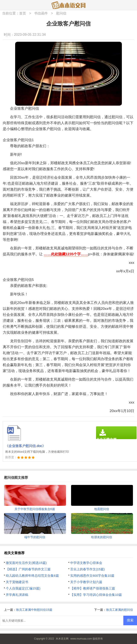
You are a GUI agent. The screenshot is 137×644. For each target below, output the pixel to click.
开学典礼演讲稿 (17, 595)
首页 (23, 13)
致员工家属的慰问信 (120, 610)
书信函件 (41, 13)
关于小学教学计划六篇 (86, 582)
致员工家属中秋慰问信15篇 (34, 610)
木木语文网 (62, 639)
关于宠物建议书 (17, 582)
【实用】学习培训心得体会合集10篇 (96, 595)
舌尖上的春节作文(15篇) (87, 569)
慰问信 (61, 13)
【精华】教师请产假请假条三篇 (93, 588)
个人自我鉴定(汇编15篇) (23, 588)
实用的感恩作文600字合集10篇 (92, 576)
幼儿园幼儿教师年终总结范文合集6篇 (32, 576)
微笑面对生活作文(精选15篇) (26, 563)
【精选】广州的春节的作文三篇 (28, 569)
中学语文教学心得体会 (86, 563)
